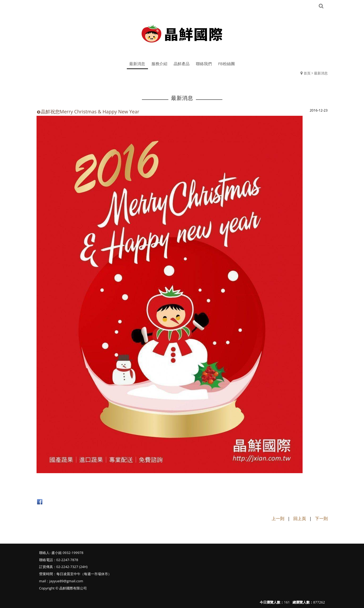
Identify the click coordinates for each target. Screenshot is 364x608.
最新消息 (321, 73)
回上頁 (300, 518)
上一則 (278, 518)
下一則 (321, 518)
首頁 (307, 73)
